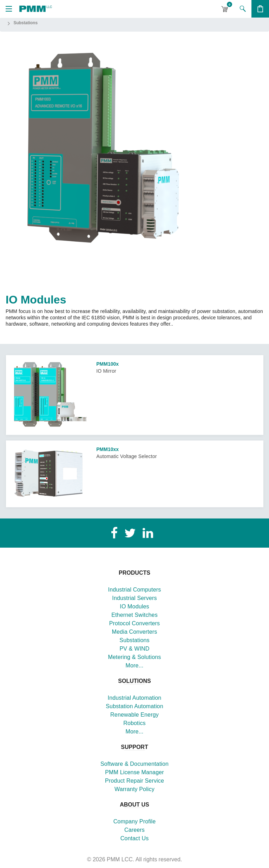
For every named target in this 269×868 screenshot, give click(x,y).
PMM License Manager (134, 772)
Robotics (134, 723)
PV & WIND (134, 649)
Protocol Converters (134, 623)
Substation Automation (134, 706)
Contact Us (135, 838)
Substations (134, 640)
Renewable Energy (134, 715)
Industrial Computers (135, 590)
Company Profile (135, 821)
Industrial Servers (134, 598)
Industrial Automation (135, 698)
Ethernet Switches (134, 615)
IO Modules (134, 606)
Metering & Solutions (135, 657)
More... (135, 665)
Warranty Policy (134, 789)
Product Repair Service (134, 781)
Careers (134, 830)
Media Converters (135, 632)
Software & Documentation (134, 764)
